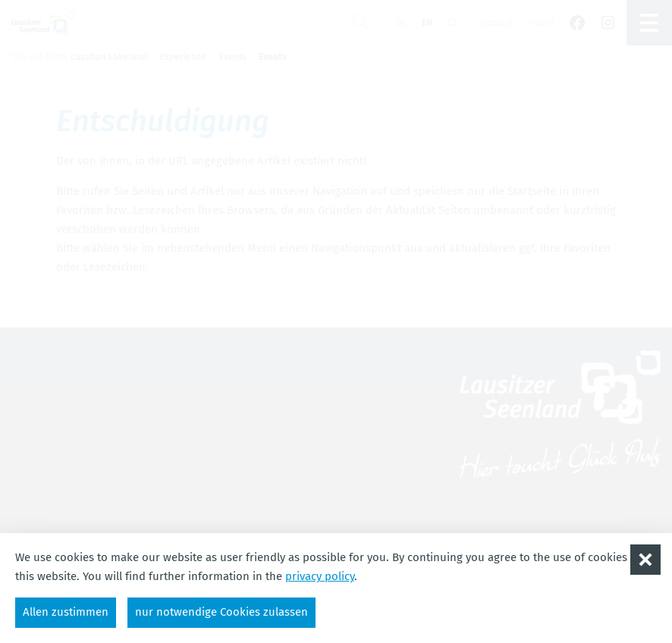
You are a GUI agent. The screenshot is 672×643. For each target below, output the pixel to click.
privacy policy (320, 576)
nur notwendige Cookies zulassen (221, 612)
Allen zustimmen (66, 612)
